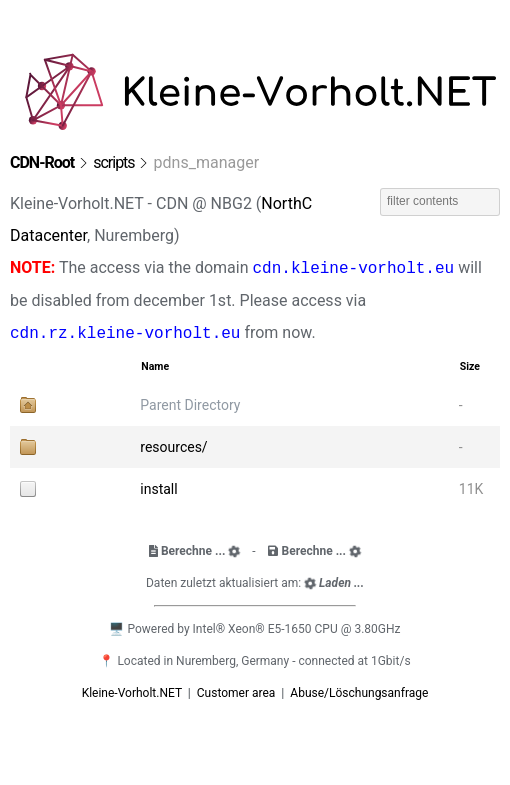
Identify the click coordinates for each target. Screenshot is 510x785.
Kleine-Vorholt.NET (133, 693)
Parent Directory (190, 405)
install (158, 489)
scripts (113, 162)
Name (155, 366)
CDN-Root (42, 162)
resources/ (173, 447)
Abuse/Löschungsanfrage (359, 693)
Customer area (238, 693)
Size (470, 366)
